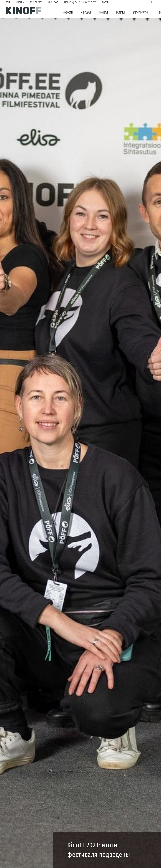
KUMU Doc (53, 2)
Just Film (20, 2)
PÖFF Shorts (36, 2)
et (152, 2)
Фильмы (86, 13)
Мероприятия (141, 13)
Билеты (104, 13)
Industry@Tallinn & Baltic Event (80, 2)
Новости (68, 13)
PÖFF (8, 2)
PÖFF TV (106, 2)
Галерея (120, 13)
